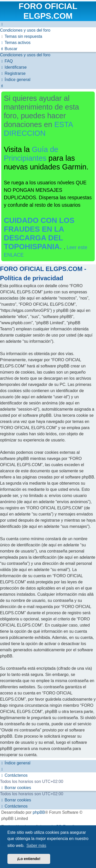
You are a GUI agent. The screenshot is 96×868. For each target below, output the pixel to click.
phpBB (39, 812)
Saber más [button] (36, 846)
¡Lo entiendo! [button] (29, 859)
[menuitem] (25, 30)
